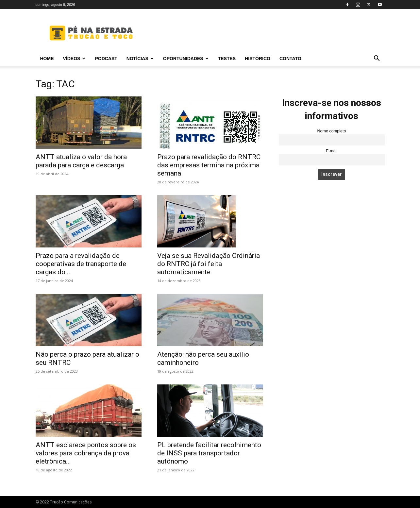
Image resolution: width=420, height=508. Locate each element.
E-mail (332, 151)
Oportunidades (186, 59)
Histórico (258, 59)
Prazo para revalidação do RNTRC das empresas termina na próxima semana (209, 165)
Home (47, 59)
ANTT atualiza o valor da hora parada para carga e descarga (81, 161)
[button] (377, 59)
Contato (290, 59)
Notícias (140, 59)
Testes (227, 59)
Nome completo (331, 131)
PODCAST (106, 59)
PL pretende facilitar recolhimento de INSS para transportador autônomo (209, 453)
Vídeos (74, 59)
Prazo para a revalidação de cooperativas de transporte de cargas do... (81, 264)
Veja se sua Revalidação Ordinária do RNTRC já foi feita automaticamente (209, 264)
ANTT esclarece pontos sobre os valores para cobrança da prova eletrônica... (86, 453)
